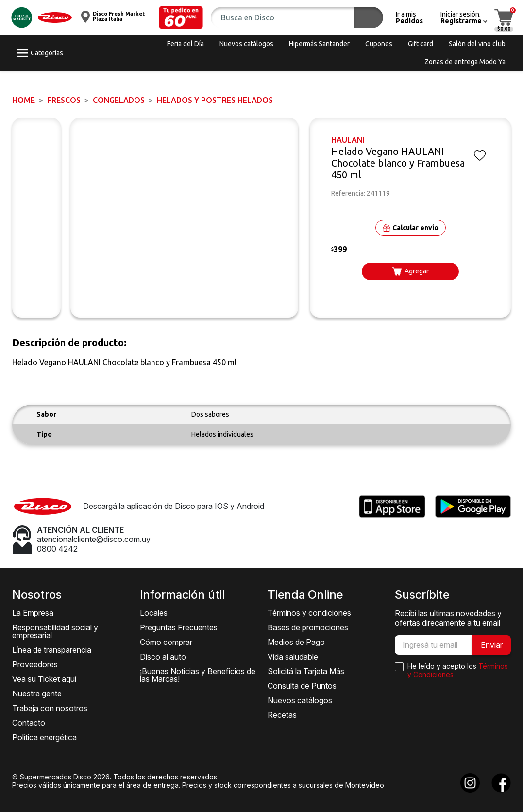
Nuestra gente (37, 694)
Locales (154, 613)
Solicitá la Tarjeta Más (306, 671)
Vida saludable (293, 657)
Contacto (29, 723)
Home (24, 100)
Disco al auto (163, 657)
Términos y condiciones (309, 613)
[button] (181, 17)
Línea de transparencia (52, 650)
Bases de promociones (308, 627)
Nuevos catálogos (300, 700)
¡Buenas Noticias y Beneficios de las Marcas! (198, 675)
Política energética (44, 737)
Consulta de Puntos (302, 686)
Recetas (282, 715)
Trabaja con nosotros (50, 708)
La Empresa (33, 613)
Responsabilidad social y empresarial (55, 631)
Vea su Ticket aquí (44, 679)
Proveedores (35, 664)
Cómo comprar (166, 642)
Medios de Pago (296, 642)
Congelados (119, 100)
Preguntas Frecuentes (179, 627)
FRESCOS (64, 100)
